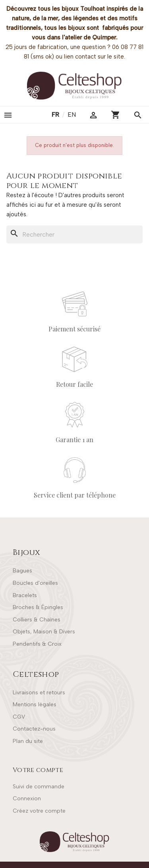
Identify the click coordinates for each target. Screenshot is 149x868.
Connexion (27, 798)
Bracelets (25, 595)
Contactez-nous (34, 729)
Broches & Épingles (38, 607)
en (72, 115)
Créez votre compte (39, 811)
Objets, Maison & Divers (44, 632)
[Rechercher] (74, 235)
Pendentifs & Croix (37, 644)
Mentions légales (35, 704)
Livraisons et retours (39, 693)
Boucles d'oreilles (35, 583)
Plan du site (28, 741)
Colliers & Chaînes (37, 620)
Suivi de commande (39, 787)
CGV (19, 717)
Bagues (22, 571)
